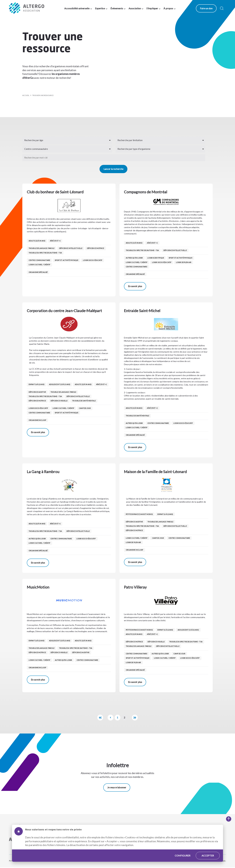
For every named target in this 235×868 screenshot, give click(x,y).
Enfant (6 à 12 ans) (36, 384)
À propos (169, 8)
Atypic (223, 861)
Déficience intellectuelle (71, 248)
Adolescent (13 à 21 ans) (60, 384)
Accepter (208, 851)
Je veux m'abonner (117, 788)
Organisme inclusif (37, 420)
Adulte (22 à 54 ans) (37, 241)
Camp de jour (85, 408)
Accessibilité (14, 861)
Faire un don (207, 8)
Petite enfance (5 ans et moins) (139, 514)
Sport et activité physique (67, 260)
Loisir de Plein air (184, 262)
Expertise (100, 8)
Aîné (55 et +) (55, 241)
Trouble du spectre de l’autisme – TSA (45, 253)
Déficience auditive (37, 392)
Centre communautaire (39, 260)
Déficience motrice (96, 248)
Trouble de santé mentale (84, 401)
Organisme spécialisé (38, 272)
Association (135, 8)
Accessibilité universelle (77, 8)
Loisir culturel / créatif (39, 265)
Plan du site (27, 861)
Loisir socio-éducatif (93, 260)
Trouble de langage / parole (42, 248)
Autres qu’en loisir (134, 258)
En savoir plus (135, 286)
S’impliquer (152, 8)
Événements (117, 8)
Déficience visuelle (59, 401)
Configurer (183, 851)
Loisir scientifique (156, 258)
